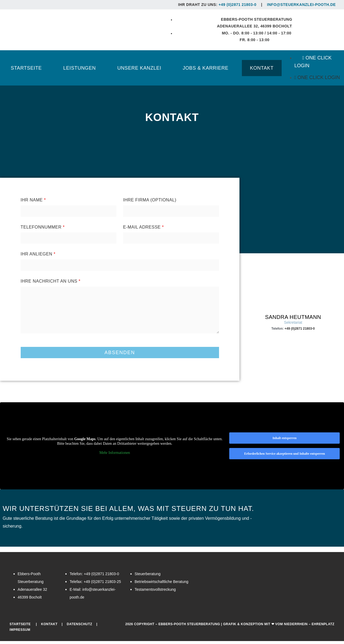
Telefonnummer (43, 230)
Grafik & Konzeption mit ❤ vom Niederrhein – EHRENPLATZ (279, 627)
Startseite (20, 627)
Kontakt (49, 627)
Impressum (20, 633)
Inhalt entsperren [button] (284, 441)
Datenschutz (80, 627)
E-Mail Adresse (143, 230)
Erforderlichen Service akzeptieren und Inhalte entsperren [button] (284, 457)
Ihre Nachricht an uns (51, 284)
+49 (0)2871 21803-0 (237, 5)
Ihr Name (33, 203)
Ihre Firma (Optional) (150, 203)
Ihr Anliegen (38, 257)
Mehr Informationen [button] (115, 455)
